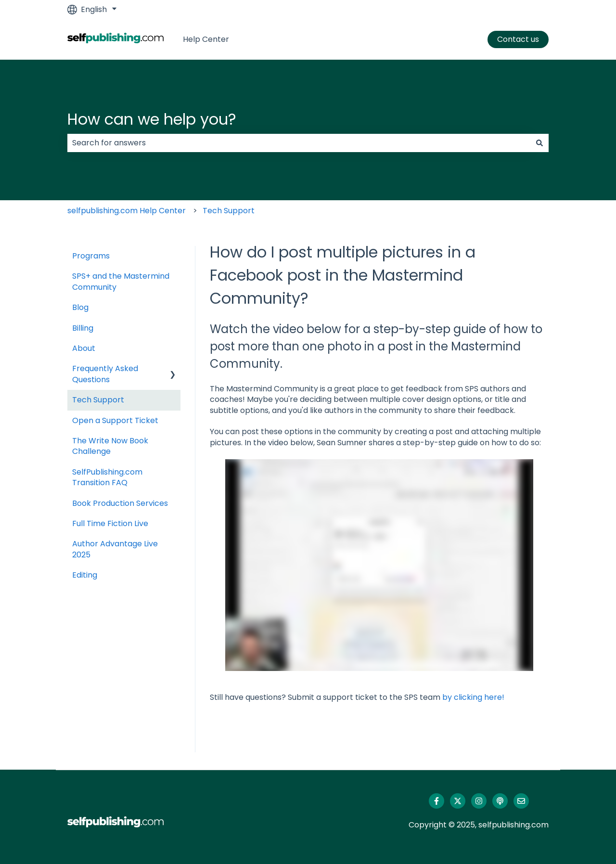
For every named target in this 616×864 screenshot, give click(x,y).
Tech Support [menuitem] (98, 400)
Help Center (206, 39)
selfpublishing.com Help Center (127, 211)
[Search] (539, 143)
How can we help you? (152, 119)
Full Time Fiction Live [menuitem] (110, 523)
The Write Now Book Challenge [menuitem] (110, 446)
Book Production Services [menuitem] (120, 503)
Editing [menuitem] (85, 575)
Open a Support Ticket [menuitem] (115, 420)
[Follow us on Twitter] (458, 801)
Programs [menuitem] (91, 256)
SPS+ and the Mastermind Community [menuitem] (121, 281)
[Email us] (521, 801)
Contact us (518, 39)
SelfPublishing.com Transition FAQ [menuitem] (107, 477)
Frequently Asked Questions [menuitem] (105, 374)
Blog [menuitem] (80, 307)
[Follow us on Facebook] (436, 801)
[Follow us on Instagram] (479, 801)
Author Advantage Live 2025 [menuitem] (115, 549)
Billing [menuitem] (83, 328)
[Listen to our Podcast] (500, 801)
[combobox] (299, 143)
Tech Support (229, 211)
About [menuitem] (84, 348)
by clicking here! (473, 697)
